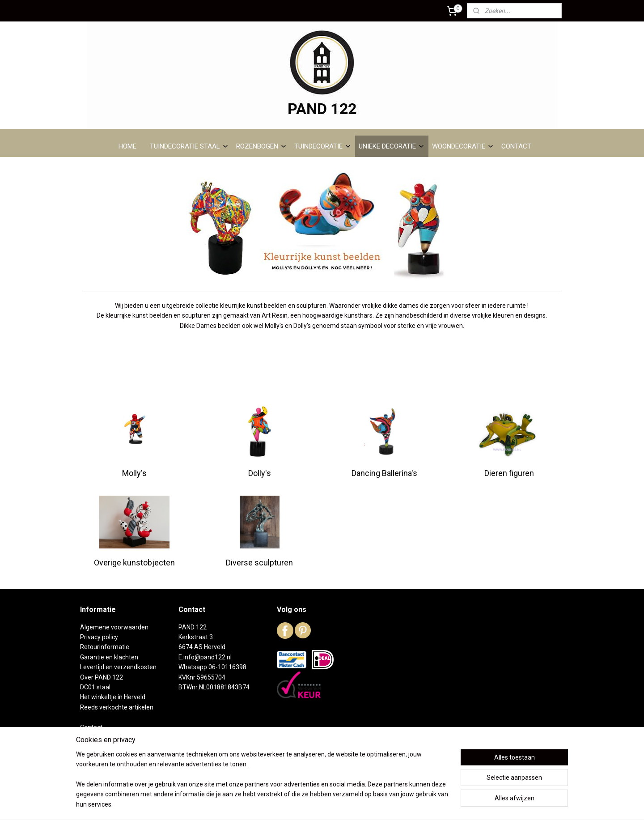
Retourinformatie (105, 647)
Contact (91, 727)
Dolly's (260, 473)
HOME (127, 146)
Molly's (134, 473)
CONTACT (516, 146)
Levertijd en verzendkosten (118, 667)
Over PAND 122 (102, 677)
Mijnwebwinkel (410, 804)
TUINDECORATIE (323, 146)
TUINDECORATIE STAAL (189, 146)
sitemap (285, 804)
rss (302, 804)
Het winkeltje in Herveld (113, 697)
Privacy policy (99, 637)
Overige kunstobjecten (134, 563)
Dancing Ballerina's (384, 473)
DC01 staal (95, 687)
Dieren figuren (510, 473)
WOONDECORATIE (463, 146)
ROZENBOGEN (262, 146)
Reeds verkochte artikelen (117, 707)
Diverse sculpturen (259, 563)
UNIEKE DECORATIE (392, 146)
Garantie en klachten (109, 657)
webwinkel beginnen (335, 804)
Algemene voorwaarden (114, 627)
